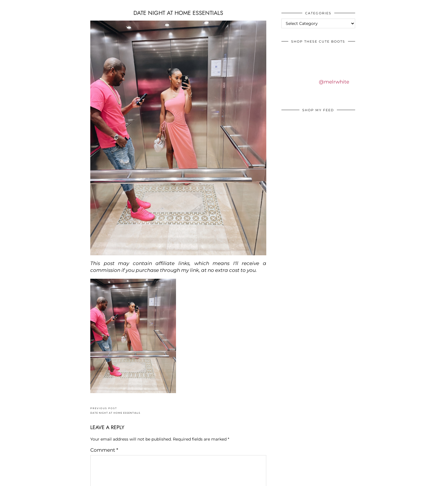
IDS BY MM (10, 5)
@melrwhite (334, 82)
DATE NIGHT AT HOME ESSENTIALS (115, 411)
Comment (104, 450)
